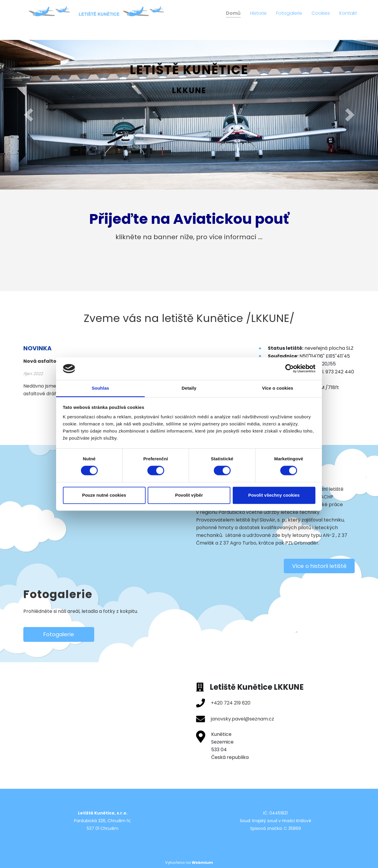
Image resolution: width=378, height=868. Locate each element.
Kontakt (348, 13)
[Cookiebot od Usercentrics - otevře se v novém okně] (290, 369)
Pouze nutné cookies (104, 495)
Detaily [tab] (189, 388)
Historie (258, 13)
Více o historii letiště (319, 566)
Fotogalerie (289, 13)
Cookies (321, 13)
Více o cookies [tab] (278, 388)
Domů (233, 13)
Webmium (202, 863)
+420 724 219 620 (231, 703)
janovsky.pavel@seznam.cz (242, 719)
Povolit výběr (189, 495)
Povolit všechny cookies (274, 495)
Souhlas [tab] (100, 388)
